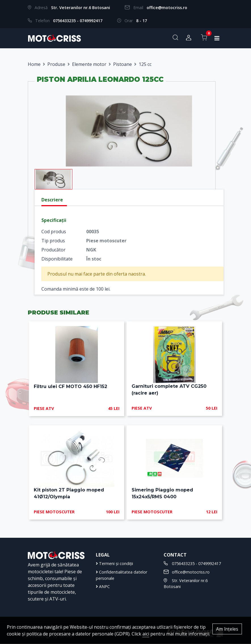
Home (34, 64)
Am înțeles (227, 629)
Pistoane (123, 64)
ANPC (103, 587)
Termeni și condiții (114, 564)
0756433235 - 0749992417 (78, 21)
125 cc (145, 64)
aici (146, 634)
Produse (56, 64)
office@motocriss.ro (167, 8)
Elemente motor (89, 64)
